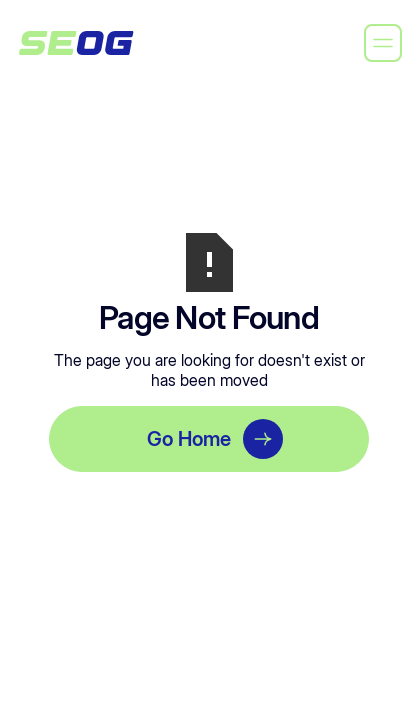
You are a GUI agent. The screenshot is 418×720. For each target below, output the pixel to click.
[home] (76, 43)
